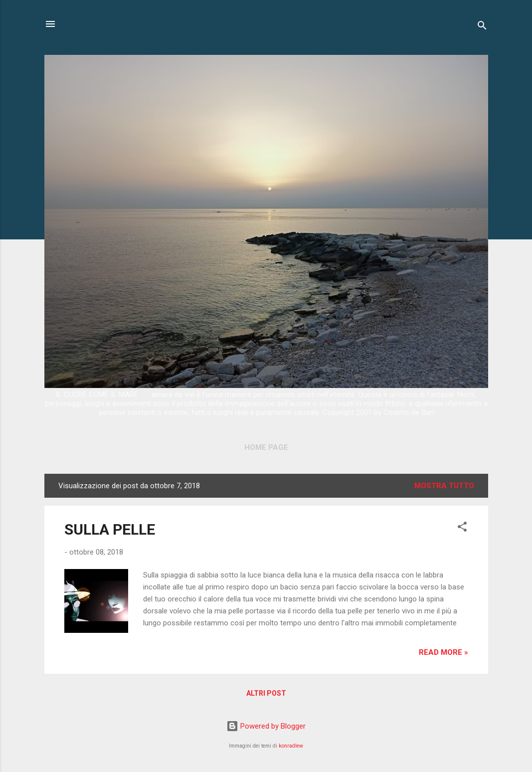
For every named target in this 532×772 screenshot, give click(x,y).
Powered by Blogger (266, 726)
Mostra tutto (444, 486)
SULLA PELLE (110, 529)
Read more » (443, 652)
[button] (462, 528)
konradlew (291, 746)
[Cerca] (482, 27)
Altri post (266, 693)
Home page (266, 447)
